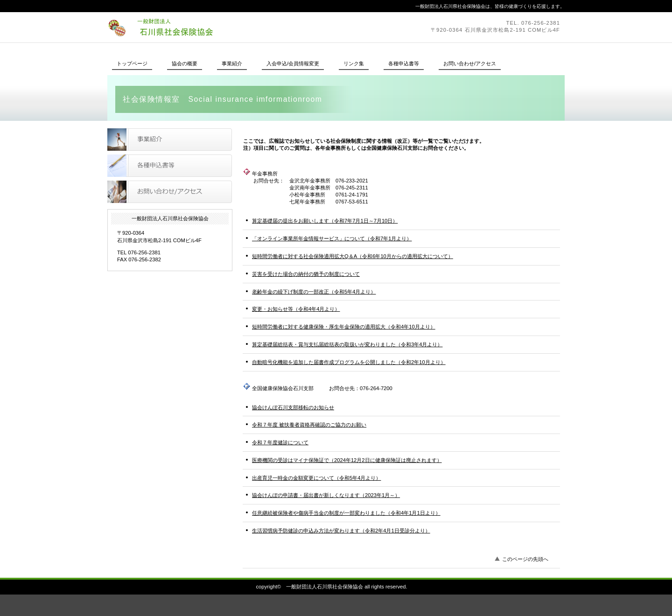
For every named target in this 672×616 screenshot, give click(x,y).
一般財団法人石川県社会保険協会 (236, 27)
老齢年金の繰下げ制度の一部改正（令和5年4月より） (314, 292)
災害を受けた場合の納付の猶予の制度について (306, 274)
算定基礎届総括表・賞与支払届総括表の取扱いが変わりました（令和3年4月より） (347, 344)
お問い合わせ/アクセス (170, 192)
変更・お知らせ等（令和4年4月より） (296, 309)
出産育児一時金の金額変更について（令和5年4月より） (316, 478)
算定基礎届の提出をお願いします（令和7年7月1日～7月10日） (325, 221)
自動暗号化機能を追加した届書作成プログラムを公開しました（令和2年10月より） (349, 362)
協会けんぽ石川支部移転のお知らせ (293, 407)
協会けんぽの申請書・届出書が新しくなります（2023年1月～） (326, 495)
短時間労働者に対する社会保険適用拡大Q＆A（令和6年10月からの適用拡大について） (353, 256)
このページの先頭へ (525, 559)
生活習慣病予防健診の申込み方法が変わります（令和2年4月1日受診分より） (341, 531)
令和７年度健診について (280, 442)
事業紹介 (170, 140)
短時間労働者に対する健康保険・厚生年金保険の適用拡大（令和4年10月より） (344, 327)
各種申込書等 (170, 166)
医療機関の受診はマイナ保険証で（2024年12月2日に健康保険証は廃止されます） (347, 460)
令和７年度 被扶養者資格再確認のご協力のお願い (309, 425)
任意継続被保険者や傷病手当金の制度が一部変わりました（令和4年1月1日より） (346, 513)
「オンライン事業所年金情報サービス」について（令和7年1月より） (332, 238)
